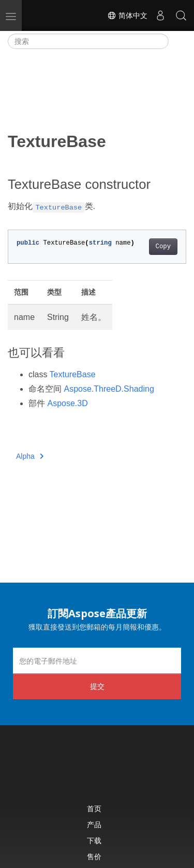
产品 (94, 824)
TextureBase (73, 374)
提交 (97, 686)
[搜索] (88, 41)
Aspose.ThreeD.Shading (109, 389)
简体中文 (127, 15)
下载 (94, 840)
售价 (94, 856)
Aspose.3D (67, 403)
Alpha (30, 456)
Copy (163, 247)
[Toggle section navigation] (177, 41)
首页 (94, 808)
